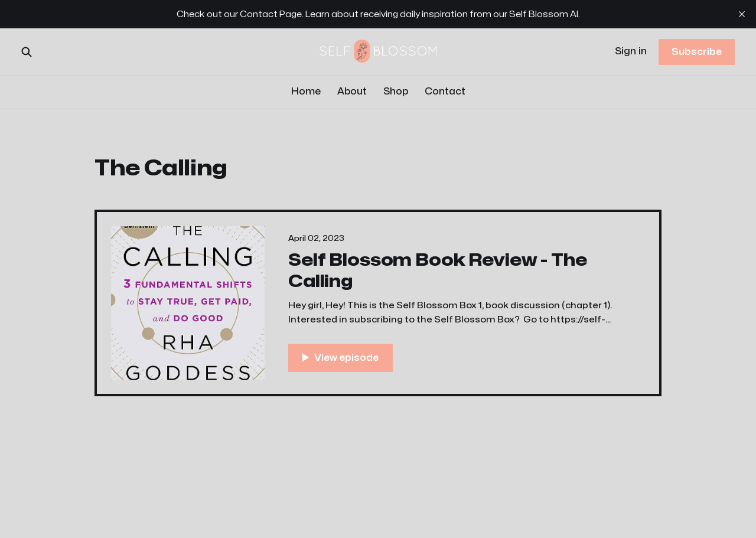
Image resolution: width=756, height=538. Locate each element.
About (352, 92)
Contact (445, 92)
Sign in (631, 51)
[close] (742, 14)
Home (306, 92)
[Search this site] (27, 52)
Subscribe (697, 52)
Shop (396, 92)
